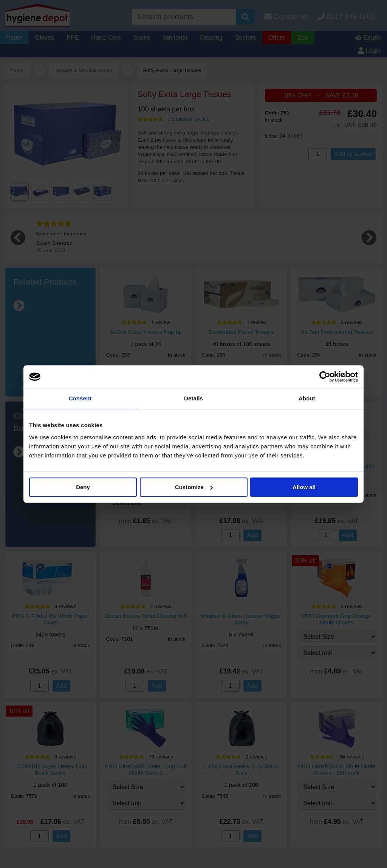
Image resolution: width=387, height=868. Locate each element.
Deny (83, 487)
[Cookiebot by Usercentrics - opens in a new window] (325, 377)
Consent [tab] (80, 398)
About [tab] (307, 398)
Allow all (304, 487)
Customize (194, 487)
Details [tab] (193, 398)
